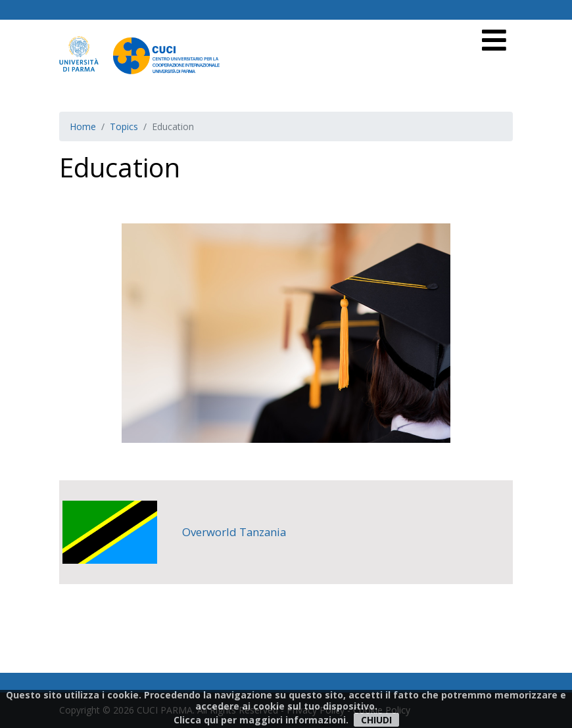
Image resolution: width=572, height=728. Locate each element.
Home (83, 126)
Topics (124, 126)
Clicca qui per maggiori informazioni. (261, 720)
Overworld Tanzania (234, 532)
